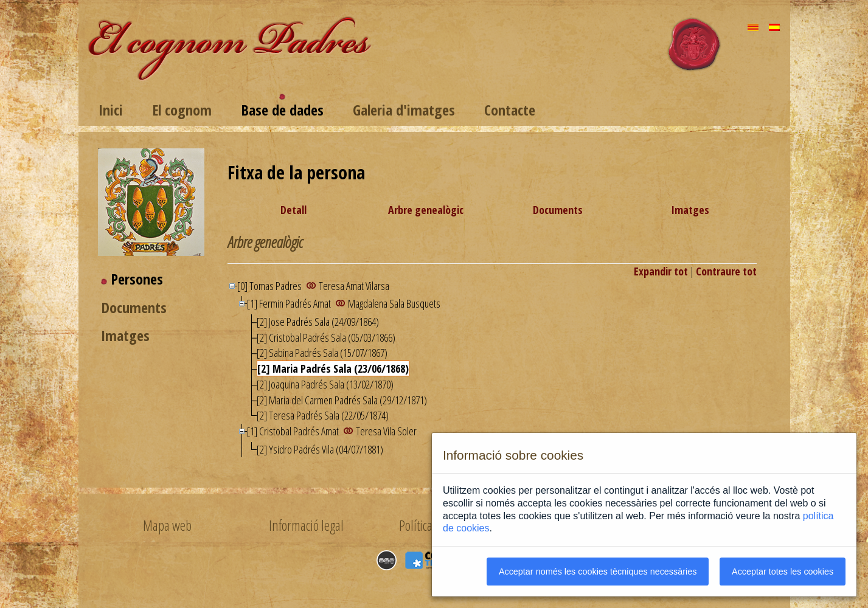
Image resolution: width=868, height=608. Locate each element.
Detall (293, 210)
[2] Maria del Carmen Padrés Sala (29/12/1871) (342, 400)
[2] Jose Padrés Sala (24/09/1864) (318, 322)
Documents (134, 307)
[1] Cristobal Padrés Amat (294, 431)
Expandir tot (661, 271)
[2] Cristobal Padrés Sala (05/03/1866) (326, 337)
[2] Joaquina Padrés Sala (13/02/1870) (325, 384)
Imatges (125, 335)
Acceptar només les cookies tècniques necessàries (598, 572)
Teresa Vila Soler (386, 431)
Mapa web (167, 525)
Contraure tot (726, 271)
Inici (111, 110)
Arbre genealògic (426, 210)
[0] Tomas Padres (270, 286)
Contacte (510, 110)
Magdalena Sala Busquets (394, 303)
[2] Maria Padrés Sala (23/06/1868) (333, 368)
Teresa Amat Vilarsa (354, 286)
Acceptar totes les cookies (783, 572)
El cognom (182, 110)
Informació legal (306, 525)
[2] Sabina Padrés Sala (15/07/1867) (322, 353)
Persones (137, 279)
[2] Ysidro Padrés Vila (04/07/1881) (320, 449)
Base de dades (282, 110)
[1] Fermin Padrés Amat (290, 303)
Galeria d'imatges (404, 110)
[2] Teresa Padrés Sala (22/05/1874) (323, 415)
